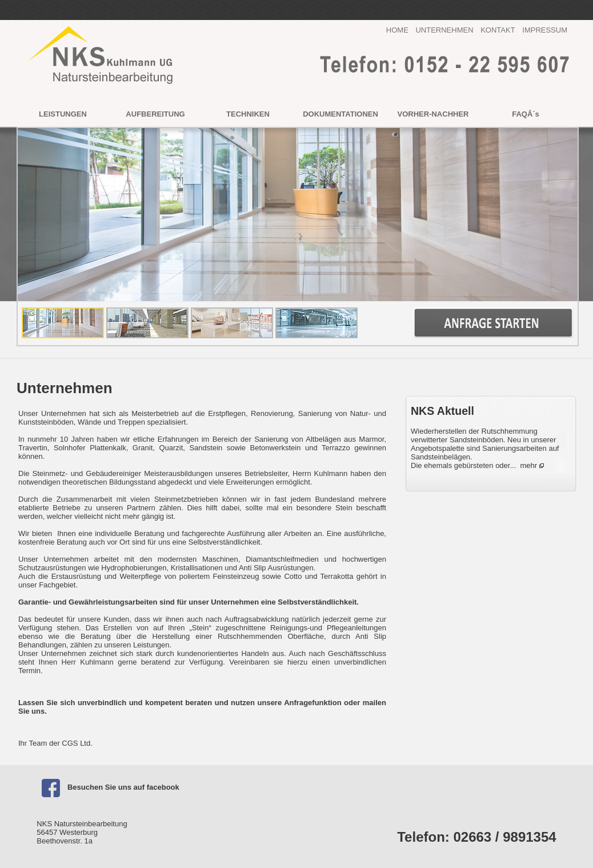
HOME (397, 30)
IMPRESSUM (545, 30)
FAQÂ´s (526, 114)
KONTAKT (498, 30)
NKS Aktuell (442, 411)
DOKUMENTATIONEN (340, 114)
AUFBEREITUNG (155, 114)
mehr (529, 465)
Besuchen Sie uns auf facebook (108, 787)
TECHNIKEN (248, 114)
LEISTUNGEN (63, 114)
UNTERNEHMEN (444, 30)
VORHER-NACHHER (433, 114)
